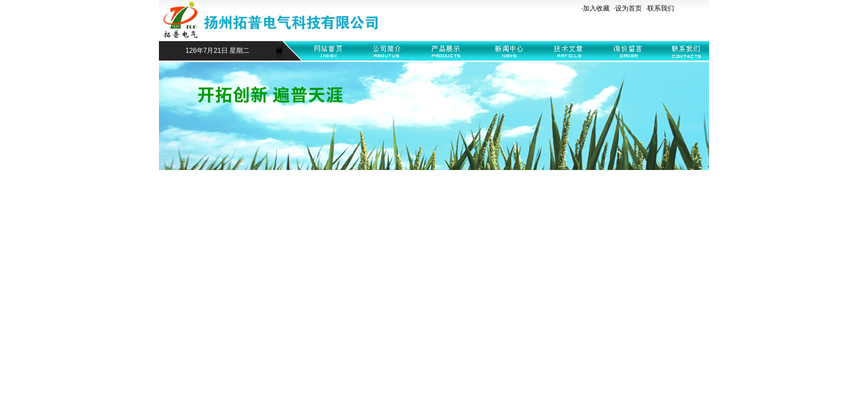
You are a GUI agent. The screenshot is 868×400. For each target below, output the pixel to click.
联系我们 (661, 8)
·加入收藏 (595, 8)
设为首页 (628, 8)
